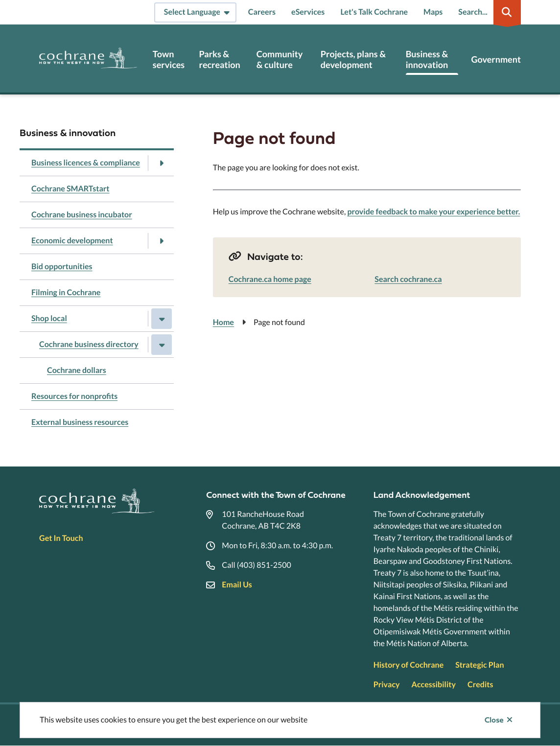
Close (494, 720)
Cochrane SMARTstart (70, 189)
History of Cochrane (409, 665)
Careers (262, 12)
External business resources (80, 422)
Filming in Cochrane (66, 292)
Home (223, 322)
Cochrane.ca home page (270, 279)
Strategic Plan (479, 665)
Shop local (49, 318)
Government (496, 59)
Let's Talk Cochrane (374, 12)
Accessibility (434, 685)
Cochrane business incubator (82, 215)
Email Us (237, 585)
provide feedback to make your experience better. (433, 212)
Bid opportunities (62, 267)
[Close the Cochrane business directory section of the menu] (162, 345)
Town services (169, 59)
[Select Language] (195, 12)
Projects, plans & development (353, 59)
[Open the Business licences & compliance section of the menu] (162, 163)
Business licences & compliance (86, 163)
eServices (308, 12)
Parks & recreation (220, 59)
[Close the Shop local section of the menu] (162, 319)
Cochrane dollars (77, 370)
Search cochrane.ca (408, 279)
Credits (480, 685)
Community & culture (280, 59)
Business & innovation (427, 59)
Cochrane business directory (89, 344)
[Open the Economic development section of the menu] (162, 241)
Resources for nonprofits (74, 396)
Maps (433, 12)
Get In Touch (61, 538)
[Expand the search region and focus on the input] (488, 12)
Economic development (72, 241)
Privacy (387, 685)
